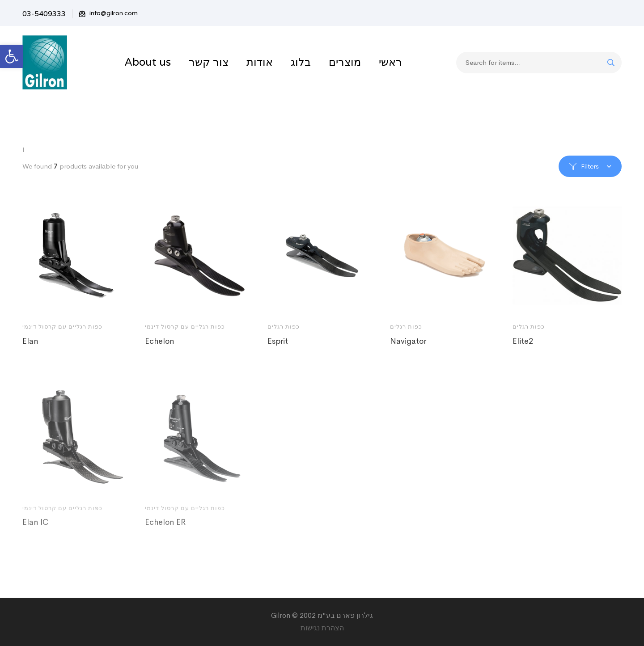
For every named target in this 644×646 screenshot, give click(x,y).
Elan (30, 341)
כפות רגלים (284, 327)
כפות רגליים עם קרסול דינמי (62, 327)
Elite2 (523, 341)
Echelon (159, 341)
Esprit (278, 341)
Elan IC (35, 532)
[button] (12, 56)
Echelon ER (165, 532)
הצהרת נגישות (322, 628)
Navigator (408, 341)
